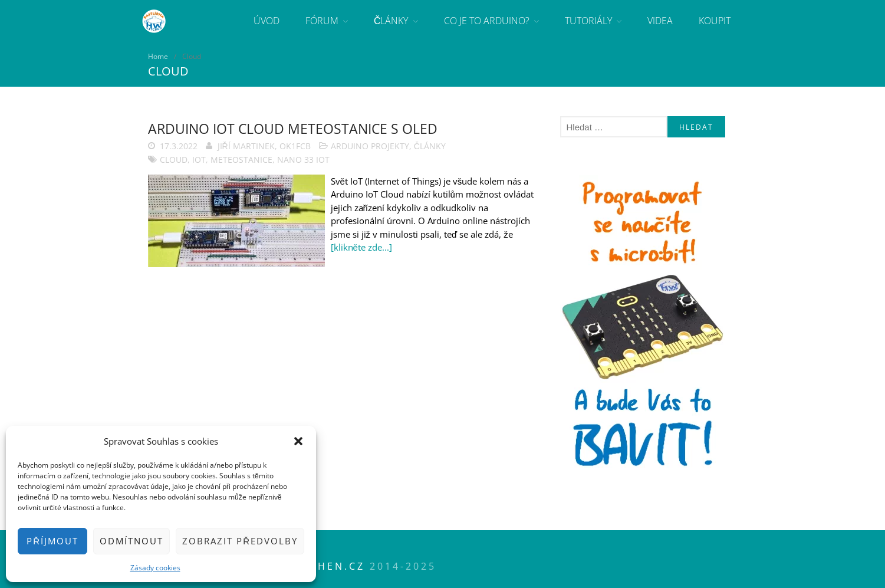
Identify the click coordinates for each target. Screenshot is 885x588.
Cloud (174, 160)
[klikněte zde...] (361, 247)
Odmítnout (131, 541)
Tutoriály (588, 21)
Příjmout (52, 541)
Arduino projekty (370, 146)
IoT (199, 160)
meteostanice (241, 160)
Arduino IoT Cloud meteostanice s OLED (293, 129)
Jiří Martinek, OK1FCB (264, 146)
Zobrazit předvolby (240, 541)
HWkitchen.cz (317, 566)
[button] (298, 441)
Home (158, 56)
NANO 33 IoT (303, 160)
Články (391, 21)
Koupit (715, 21)
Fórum (322, 21)
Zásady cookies (155, 568)
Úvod (267, 21)
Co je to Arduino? (487, 21)
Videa (660, 21)
